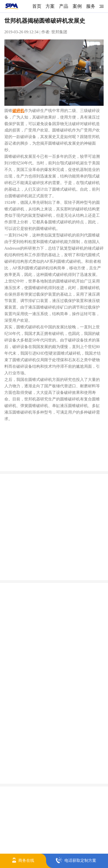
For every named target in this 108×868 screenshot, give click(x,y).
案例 (77, 6)
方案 (50, 6)
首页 (37, 6)
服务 (91, 6)
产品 (64, 6)
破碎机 (18, 111)
